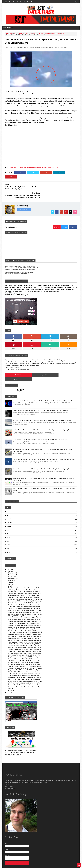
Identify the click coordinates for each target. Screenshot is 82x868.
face (8, 517)
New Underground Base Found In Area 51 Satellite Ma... (25, 605)
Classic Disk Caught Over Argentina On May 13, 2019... (25, 628)
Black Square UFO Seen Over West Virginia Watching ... (25, 588)
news (8, 532)
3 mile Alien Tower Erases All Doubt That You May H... (24, 590)
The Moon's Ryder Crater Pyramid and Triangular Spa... (25, 575)
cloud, (26, 47)
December (12, 560)
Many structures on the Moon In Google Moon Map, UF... (25, 624)
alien (12, 33)
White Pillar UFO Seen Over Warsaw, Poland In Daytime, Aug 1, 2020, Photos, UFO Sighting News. (44, 447)
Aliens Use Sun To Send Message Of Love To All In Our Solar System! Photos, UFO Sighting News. (44, 388)
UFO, (62, 47)
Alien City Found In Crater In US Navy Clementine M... (24, 583)
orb (8, 536)
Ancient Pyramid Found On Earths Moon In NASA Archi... (25, 656)
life (7, 521)
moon (8, 525)
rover (8, 539)
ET (24, 33)
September (12, 566)
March (10, 678)
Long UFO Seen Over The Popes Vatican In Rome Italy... (25, 581)
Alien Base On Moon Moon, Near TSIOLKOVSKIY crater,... (25, 618)
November (12, 562)
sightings (41, 33)
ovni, (34, 47)
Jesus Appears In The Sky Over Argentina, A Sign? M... (24, 629)
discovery (9, 514)
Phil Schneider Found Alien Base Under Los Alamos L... (24, 652)
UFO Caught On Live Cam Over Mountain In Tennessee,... (25, 661)
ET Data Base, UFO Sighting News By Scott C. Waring (18, 866)
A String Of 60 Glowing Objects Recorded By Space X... (25, 603)
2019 (8, 559)
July (10, 570)
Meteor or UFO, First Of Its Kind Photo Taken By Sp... (24, 648)
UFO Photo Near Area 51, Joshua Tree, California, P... (24, 670)
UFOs (63, 33)
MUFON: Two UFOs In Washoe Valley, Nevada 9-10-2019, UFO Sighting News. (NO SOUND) (42, 408)
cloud (20, 33)
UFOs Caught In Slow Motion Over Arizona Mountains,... (25, 577)
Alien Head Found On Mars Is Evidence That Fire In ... (24, 659)
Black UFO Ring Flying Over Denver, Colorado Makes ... (24, 667)
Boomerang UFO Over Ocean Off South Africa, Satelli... (25, 607)
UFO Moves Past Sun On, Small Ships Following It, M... (24, 663)
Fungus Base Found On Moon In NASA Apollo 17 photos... (25, 657)
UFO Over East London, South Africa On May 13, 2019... (25, 631)
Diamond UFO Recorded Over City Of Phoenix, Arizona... (25, 646)
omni (27, 33)
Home (7, 33)
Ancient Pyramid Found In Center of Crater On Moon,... (25, 613)
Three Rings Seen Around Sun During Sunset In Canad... (25, 665)
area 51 (9, 506)
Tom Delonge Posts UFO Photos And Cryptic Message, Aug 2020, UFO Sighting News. (40, 427)
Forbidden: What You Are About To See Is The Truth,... (24, 585)
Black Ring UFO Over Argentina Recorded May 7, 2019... (25, 635)
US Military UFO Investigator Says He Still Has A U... (24, 643)
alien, (18, 47)
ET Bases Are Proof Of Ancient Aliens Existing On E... (24, 650)
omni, (31, 47)
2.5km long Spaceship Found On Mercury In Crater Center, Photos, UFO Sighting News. (40, 398)
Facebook (73, 219)
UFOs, (65, 47)
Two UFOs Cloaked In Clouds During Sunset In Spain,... (24, 579)
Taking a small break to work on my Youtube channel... (24, 626)
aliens (16, 33)
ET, (29, 47)
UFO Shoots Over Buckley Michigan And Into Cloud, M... (25, 587)
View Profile (24, 201)
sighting (35, 33)
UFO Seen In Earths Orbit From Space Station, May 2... (24, 594)
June (10, 572)
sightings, (45, 47)
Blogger (57, 219)
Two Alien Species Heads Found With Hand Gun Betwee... (25, 672)
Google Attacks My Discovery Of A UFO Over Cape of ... (25, 644)
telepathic (47, 33)
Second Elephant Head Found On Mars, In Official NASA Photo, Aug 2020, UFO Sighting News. (42, 456)
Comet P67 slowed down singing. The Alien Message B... (25, 654)
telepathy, (58, 47)
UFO (59, 33)
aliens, (21, 47)
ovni (31, 33)
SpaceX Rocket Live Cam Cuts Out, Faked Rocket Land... (25, 669)
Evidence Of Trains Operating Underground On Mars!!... (25, 601)
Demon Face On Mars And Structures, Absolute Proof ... (25, 596)
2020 (8, 557)
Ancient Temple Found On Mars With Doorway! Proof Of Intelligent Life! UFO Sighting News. (42, 417)
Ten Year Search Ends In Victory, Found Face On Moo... (24, 641)
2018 (8, 680)
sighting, (39, 47)
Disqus (65, 219)
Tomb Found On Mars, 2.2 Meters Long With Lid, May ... (25, 674)
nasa (8, 528)
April (10, 676)
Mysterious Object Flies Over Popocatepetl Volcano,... (24, 616)
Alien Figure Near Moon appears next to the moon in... (24, 600)
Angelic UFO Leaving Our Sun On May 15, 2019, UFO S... (25, 598)
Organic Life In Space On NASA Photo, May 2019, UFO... (25, 633)
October (11, 564)
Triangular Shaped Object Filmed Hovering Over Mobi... (25, 622)
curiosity (9, 510)
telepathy (54, 33)
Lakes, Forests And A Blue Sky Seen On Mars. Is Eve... (24, 615)
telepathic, (51, 47)
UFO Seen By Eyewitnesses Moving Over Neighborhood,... (26, 620)
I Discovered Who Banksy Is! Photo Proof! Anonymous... (25, 637)
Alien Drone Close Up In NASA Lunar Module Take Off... (25, 592)
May (10, 573)
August (11, 568)
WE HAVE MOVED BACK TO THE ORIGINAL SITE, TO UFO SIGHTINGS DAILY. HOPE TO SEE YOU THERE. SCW (20, 740)
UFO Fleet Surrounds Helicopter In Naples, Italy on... (24, 611)
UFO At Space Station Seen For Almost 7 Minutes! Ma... (25, 639)
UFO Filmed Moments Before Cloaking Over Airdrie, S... (25, 609)
